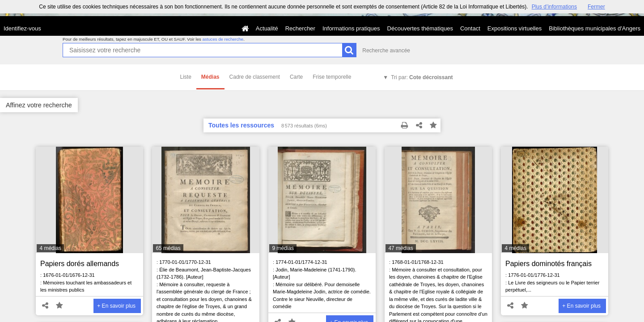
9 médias (283, 248)
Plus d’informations (554, 7)
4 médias (50, 248)
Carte (296, 77)
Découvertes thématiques (420, 28)
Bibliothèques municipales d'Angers (595, 28)
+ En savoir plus (116, 306)
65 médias (168, 248)
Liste (186, 77)
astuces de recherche (223, 39)
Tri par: (422, 77)
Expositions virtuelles (515, 28)
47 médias (400, 248)
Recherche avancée (386, 51)
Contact (470, 28)
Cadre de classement (255, 77)
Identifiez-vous (22, 28)
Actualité (267, 28)
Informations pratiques (351, 28)
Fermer (596, 7)
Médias (210, 77)
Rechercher (300, 28)
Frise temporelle (332, 77)
